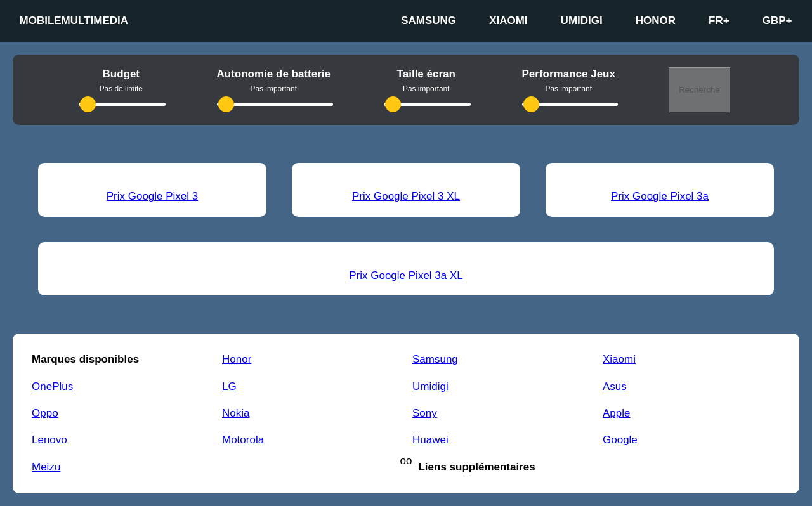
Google (620, 440)
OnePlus (52, 386)
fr (719, 21)
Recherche (699, 90)
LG (229, 386)
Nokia (236, 413)
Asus (615, 386)
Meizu (46, 467)
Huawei (430, 440)
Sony (425, 413)
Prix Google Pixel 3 (153, 196)
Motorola (243, 440)
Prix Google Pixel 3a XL (406, 276)
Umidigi (582, 21)
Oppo (45, 413)
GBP (777, 21)
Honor (656, 21)
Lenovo (49, 440)
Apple (616, 413)
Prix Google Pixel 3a (660, 196)
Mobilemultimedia (74, 21)
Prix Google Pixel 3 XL (406, 196)
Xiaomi (508, 21)
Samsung (429, 21)
